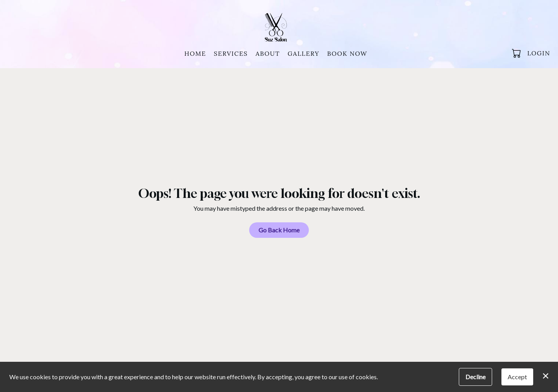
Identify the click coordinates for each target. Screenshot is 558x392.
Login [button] (539, 53)
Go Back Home (279, 230)
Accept (517, 377)
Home (195, 53)
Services (231, 53)
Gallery (303, 53)
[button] (517, 53)
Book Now (347, 53)
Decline (475, 377)
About (268, 53)
